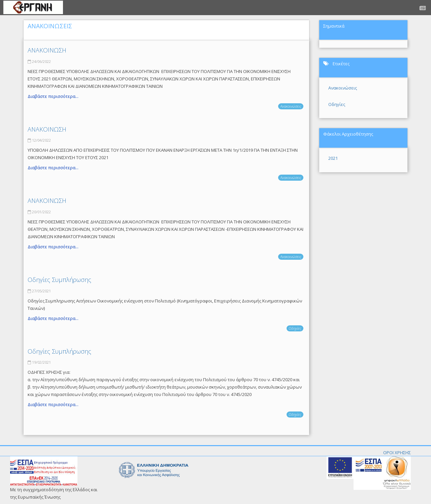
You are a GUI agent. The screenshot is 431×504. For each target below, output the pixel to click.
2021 (333, 158)
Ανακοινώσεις (291, 106)
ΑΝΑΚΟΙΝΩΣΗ (47, 50)
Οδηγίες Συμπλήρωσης (59, 280)
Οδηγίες (295, 328)
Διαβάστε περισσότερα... (53, 96)
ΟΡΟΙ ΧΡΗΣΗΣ (397, 453)
